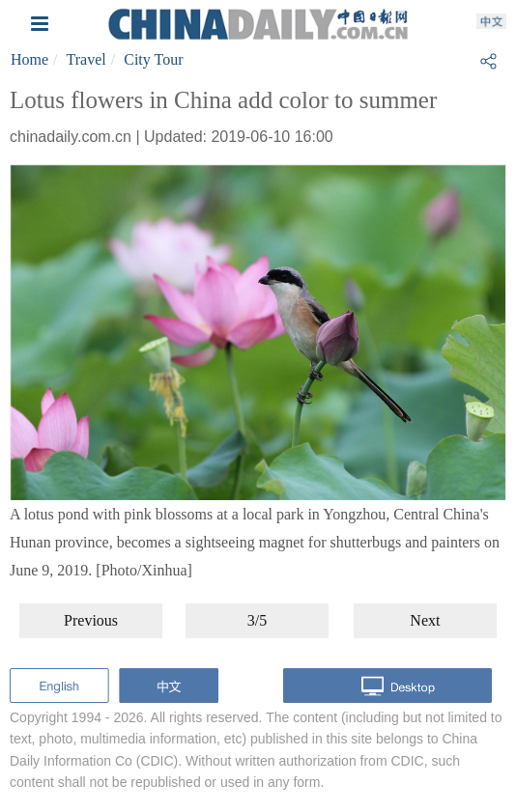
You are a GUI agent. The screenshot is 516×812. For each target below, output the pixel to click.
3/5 (257, 620)
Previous (91, 620)
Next (425, 620)
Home (29, 59)
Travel (86, 59)
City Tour (153, 59)
